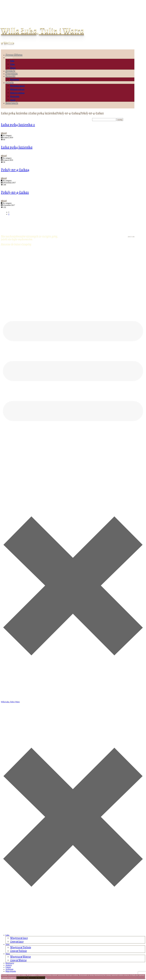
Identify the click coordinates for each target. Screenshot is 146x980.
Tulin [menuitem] (7, 944)
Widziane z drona (17, 89)
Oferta (9, 57)
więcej (4, 133)
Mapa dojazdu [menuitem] (11, 971)
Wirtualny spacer (17, 86)
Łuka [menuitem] (7, 935)
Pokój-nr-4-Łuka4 (15, 170)
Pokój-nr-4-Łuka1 (15, 192)
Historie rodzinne (17, 93)
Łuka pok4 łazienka (17, 147)
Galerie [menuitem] (8, 967)
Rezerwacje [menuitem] (10, 963)
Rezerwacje (12, 103)
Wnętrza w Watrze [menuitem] (20, 957)
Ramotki (10, 76)
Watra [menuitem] (8, 954)
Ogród (13, 100)
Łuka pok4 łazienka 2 (18, 125)
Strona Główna (14, 55)
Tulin (12, 64)
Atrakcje (10, 71)
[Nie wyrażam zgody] (46, 978)
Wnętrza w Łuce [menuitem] (19, 938)
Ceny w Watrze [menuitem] (18, 960)
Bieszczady (15, 97)
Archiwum (15, 80)
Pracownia (12, 74)
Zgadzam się (22, 978)
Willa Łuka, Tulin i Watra (42, 31)
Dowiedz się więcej (36, 978)
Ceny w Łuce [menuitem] (17, 942)
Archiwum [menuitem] (9, 969)
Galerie (10, 83)
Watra (13, 68)
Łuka (12, 61)
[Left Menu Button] (73, 931)
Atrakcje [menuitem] (9, 965)
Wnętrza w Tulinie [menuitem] (21, 947)
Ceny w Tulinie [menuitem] (18, 951)
